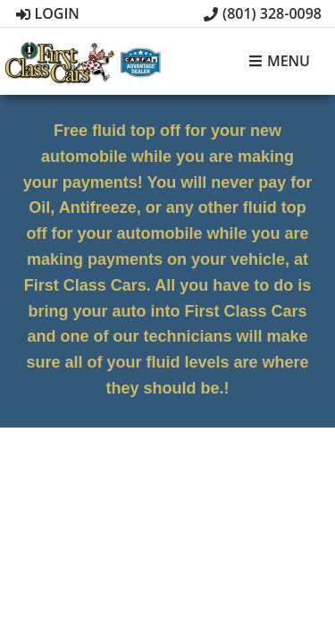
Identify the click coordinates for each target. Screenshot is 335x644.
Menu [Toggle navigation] (279, 62)
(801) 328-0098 (263, 13)
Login (48, 13)
